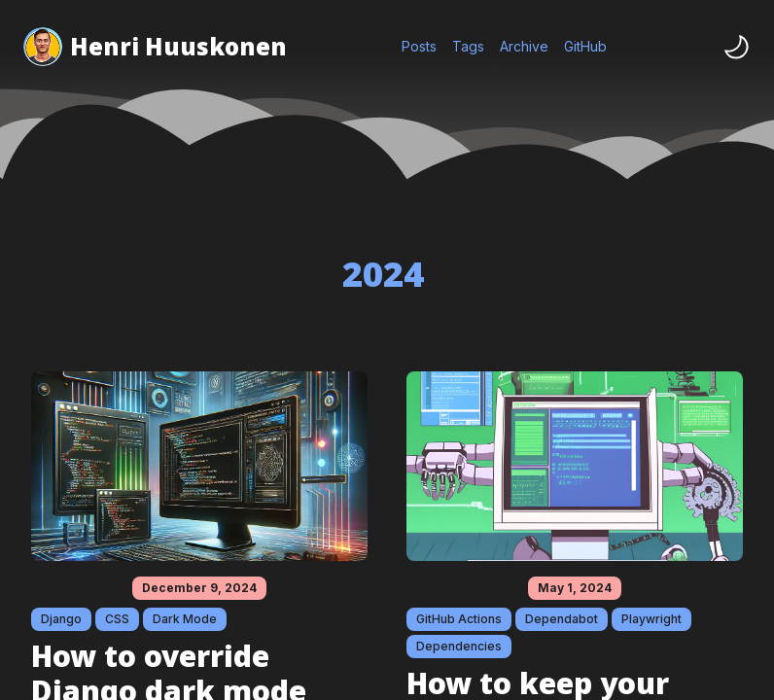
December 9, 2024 (199, 588)
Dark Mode (185, 619)
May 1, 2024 (575, 588)
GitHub (585, 46)
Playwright (651, 619)
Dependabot (562, 619)
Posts (419, 46)
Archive (524, 46)
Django (61, 619)
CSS (117, 619)
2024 (383, 274)
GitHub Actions (459, 619)
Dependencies (459, 646)
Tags (468, 46)
